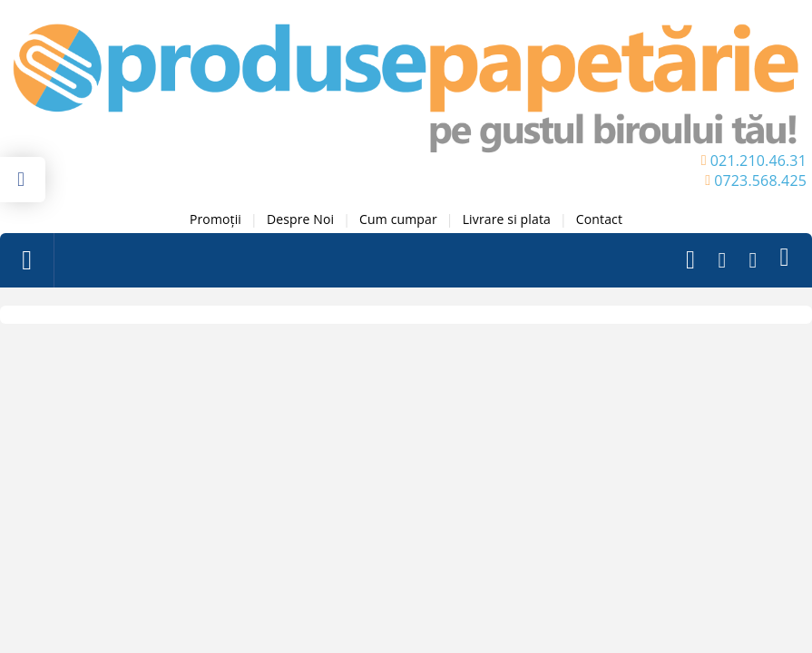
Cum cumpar (398, 219)
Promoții (215, 219)
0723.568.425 (760, 180)
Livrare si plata (507, 219)
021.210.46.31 (758, 161)
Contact (599, 219)
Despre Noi (300, 219)
